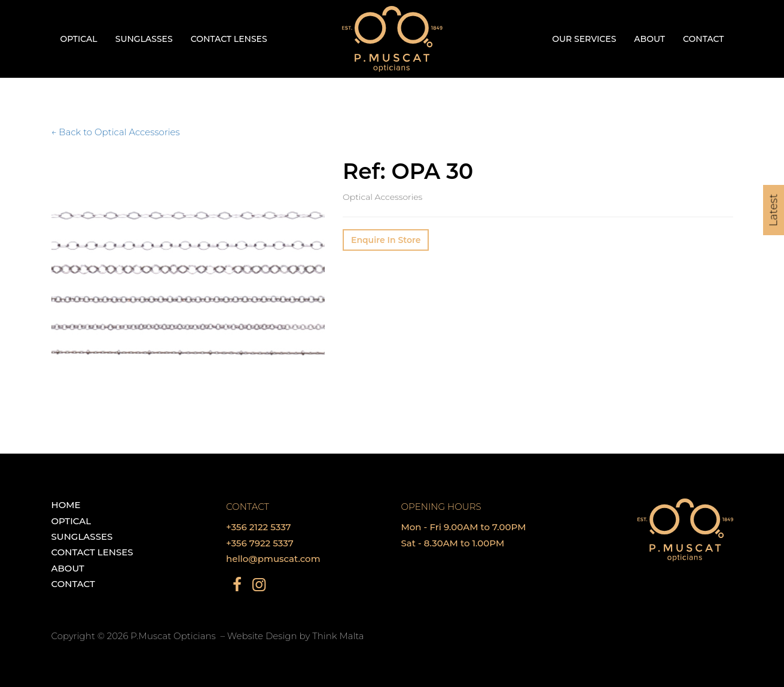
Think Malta (338, 636)
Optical (79, 39)
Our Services (584, 39)
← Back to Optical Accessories (116, 132)
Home (66, 505)
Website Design (262, 636)
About (649, 39)
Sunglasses (144, 39)
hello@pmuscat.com (273, 559)
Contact (703, 39)
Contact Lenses (229, 39)
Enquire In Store (386, 240)
